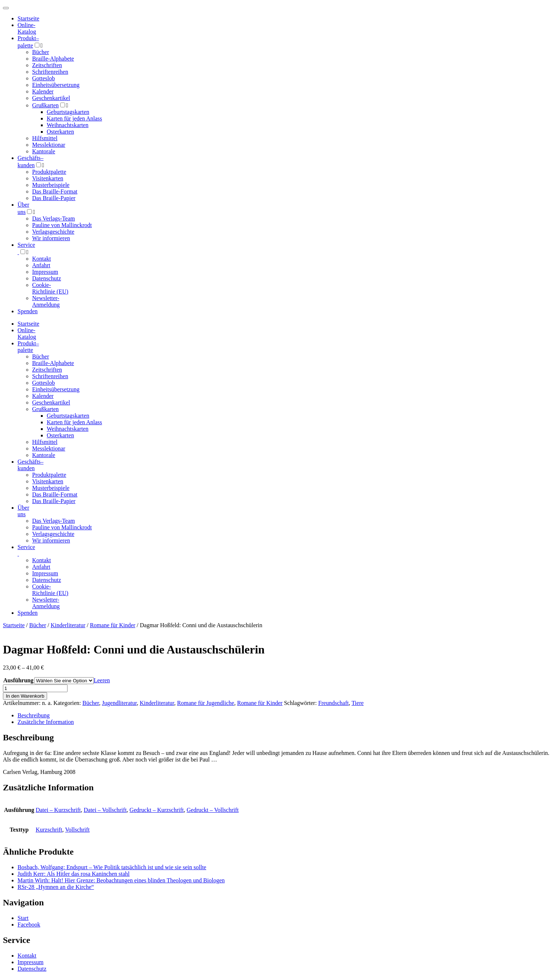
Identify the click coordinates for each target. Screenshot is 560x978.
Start (23, 918)
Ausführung (18, 680)
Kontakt (42, 259)
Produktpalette (49, 172)
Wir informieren (51, 238)
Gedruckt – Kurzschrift (157, 810)
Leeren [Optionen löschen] (102, 680)
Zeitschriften (47, 65)
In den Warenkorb (25, 696)
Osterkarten (60, 132)
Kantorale (44, 151)
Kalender (43, 91)
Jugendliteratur (119, 703)
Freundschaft (334, 703)
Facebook (29, 925)
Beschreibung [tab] (34, 715)
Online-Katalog (27, 28)
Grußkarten (45, 105)
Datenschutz (47, 278)
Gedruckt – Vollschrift (213, 810)
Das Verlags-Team (53, 218)
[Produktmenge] (35, 688)
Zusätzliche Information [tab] (46, 722)
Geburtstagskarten (68, 112)
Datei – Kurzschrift (58, 810)
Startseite (14, 625)
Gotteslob (43, 78)
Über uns (23, 511)
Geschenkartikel (51, 98)
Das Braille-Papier (54, 198)
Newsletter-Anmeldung (46, 301)
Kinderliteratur (68, 625)
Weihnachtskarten (68, 125)
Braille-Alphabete (53, 59)
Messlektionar (49, 145)
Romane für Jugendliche (206, 703)
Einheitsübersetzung (56, 85)
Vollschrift (77, 830)
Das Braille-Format (55, 191)
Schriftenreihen (50, 72)
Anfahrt (41, 265)
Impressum (45, 272)
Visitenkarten (48, 178)
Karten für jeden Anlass (74, 118)
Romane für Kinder (112, 625)
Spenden (28, 311)
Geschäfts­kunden (30, 465)
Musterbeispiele (51, 185)
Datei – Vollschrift (105, 810)
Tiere (358, 703)
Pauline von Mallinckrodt (62, 225)
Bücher (41, 52)
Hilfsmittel (45, 138)
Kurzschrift (49, 830)
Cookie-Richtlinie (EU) (50, 288)
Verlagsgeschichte (53, 232)
